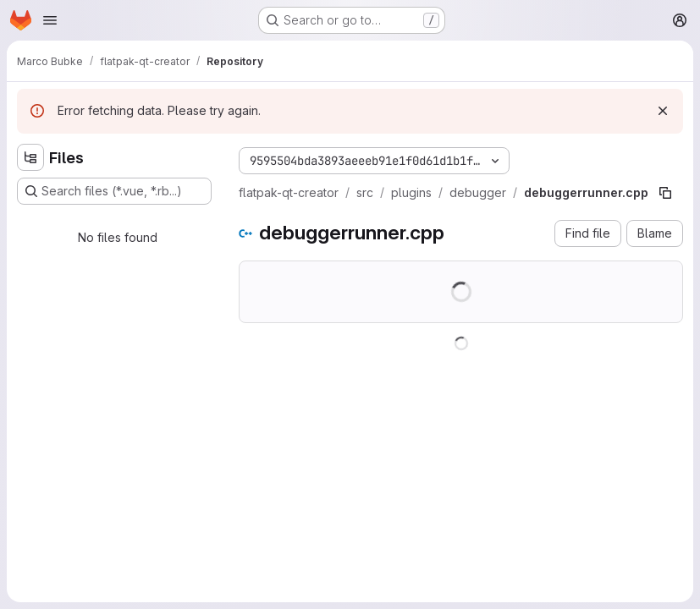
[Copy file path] (665, 193)
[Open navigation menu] (50, 20)
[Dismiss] (663, 111)
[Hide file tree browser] (30, 157)
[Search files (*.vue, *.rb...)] (114, 191)
